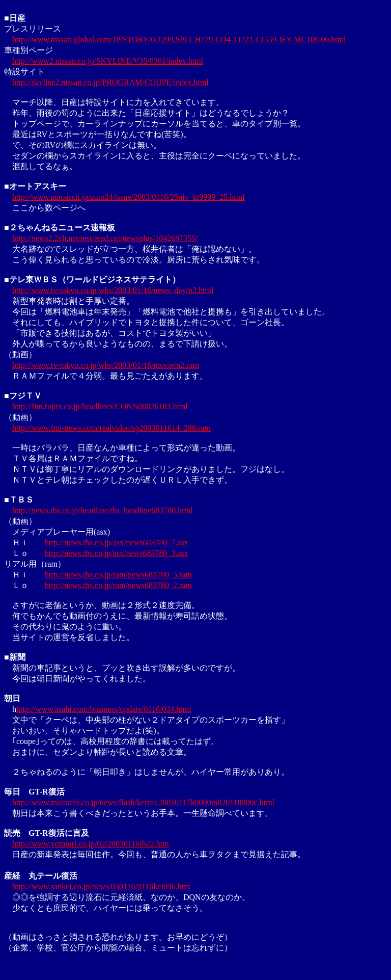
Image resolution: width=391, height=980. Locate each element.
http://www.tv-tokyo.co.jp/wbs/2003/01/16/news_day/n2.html (113, 290)
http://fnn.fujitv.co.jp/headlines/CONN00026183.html (100, 406)
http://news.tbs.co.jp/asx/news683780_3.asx (117, 553)
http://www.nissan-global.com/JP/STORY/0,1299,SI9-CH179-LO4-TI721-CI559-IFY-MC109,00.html (179, 39)
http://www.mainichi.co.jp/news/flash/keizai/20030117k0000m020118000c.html (143, 802)
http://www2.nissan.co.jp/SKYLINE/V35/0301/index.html (108, 61)
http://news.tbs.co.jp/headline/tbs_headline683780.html (103, 510)
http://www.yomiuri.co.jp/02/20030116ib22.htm (91, 844)
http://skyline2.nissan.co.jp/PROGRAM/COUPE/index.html (110, 82)
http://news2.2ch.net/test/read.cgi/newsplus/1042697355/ (105, 238)
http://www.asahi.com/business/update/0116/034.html (104, 709)
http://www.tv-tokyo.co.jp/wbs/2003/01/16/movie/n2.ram (106, 365)
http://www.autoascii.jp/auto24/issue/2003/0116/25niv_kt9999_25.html (129, 197)
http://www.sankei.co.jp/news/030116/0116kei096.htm (101, 886)
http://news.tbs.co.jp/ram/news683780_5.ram (118, 575)
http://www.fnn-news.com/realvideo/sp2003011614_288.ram (111, 428)
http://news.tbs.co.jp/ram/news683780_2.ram (118, 585)
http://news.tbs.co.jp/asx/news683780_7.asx (117, 542)
